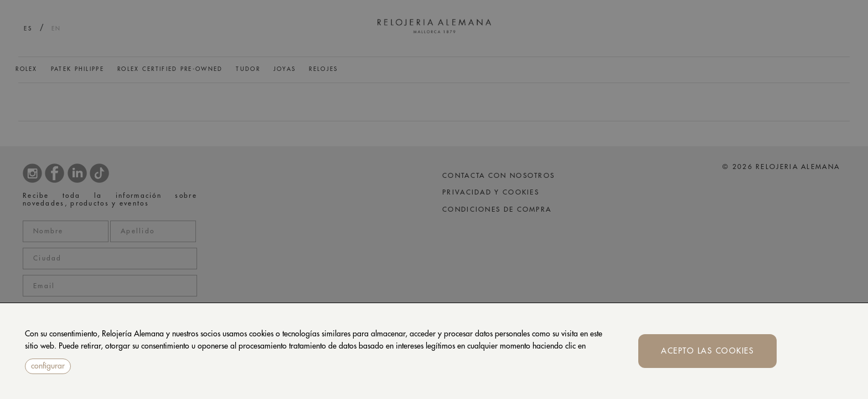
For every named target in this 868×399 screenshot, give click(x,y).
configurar (48, 366)
